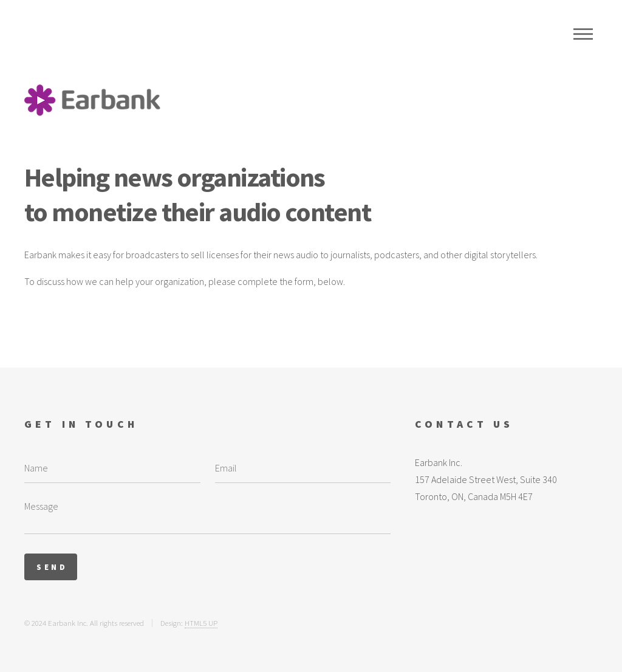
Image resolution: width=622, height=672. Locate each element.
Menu (583, 34)
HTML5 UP (201, 623)
